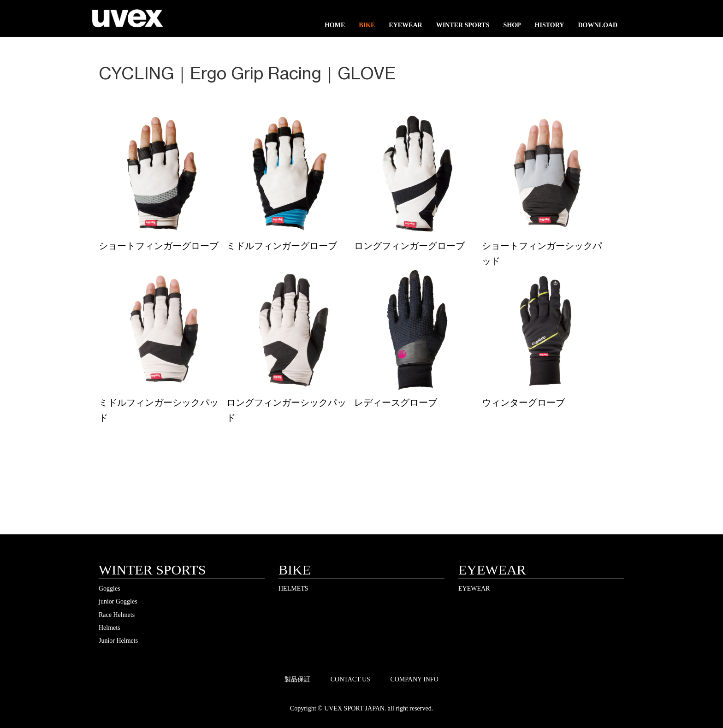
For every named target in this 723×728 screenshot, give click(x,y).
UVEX (127, 21)
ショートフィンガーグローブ (159, 246)
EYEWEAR (405, 25)
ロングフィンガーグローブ (409, 246)
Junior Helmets (118, 641)
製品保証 (297, 679)
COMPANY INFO (414, 679)
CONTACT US (350, 679)
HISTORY (550, 25)
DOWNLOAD (598, 25)
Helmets (110, 628)
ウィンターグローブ (523, 402)
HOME (335, 25)
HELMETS (293, 589)
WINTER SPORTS (463, 25)
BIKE (367, 25)
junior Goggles (118, 601)
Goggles (110, 589)
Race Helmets (117, 615)
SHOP (512, 25)
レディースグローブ (396, 402)
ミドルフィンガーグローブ (282, 246)
